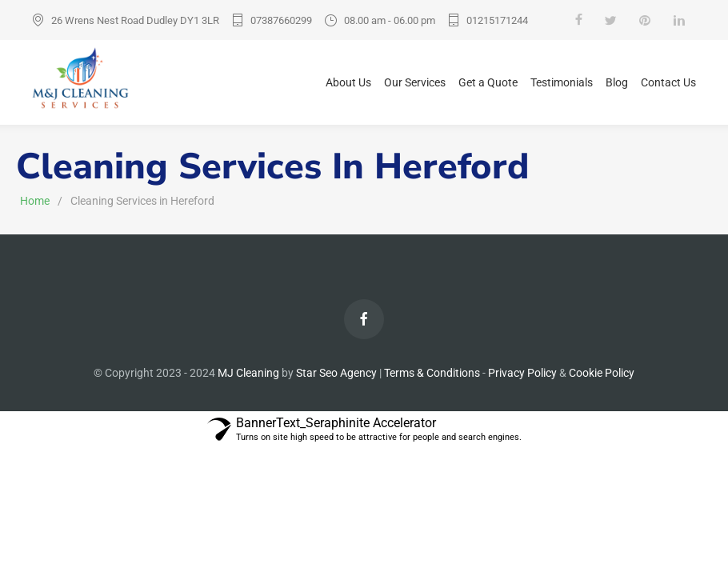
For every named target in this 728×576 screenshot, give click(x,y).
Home (35, 201)
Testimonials (562, 82)
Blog (617, 82)
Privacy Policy (522, 373)
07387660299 (281, 20)
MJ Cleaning (250, 373)
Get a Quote (488, 82)
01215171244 (497, 20)
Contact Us (668, 82)
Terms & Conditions (432, 373)
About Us (348, 82)
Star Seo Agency (336, 373)
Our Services (415, 82)
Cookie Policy (602, 373)
